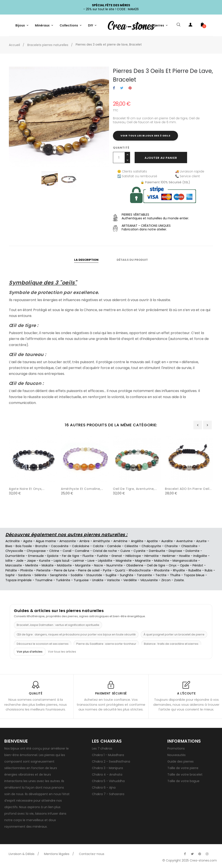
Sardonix (25, 575)
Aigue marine (46, 541)
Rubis (209, 570)
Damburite (157, 551)
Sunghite (127, 575)
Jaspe (31, 561)
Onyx (173, 565)
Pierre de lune (64, 570)
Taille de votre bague (183, 781)
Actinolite (13, 541)
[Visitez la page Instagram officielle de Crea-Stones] (207, 854)
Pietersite (43, 570)
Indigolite (200, 556)
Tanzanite (144, 575)
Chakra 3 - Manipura (107, 768)
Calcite (98, 546)
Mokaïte (48, 565)
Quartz (120, 570)
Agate (28, 541)
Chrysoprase (36, 551)
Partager (114, 88)
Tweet (122, 88)
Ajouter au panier (161, 158)
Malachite (162, 561)
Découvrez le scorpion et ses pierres (43, 644)
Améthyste (101, 541)
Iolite (9, 561)
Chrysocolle (14, 551)
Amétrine (120, 541)
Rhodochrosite (140, 570)
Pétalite (11, 570)
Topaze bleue (194, 575)
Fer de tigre (71, 556)
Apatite (152, 541)
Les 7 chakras (102, 748)
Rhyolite (179, 570)
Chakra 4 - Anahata (107, 774)
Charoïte (171, 546)
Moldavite (64, 565)
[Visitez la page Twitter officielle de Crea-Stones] (192, 854)
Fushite (103, 556)
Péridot (198, 565)
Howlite (184, 556)
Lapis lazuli (62, 561)
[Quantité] (119, 158)
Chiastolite (189, 546)
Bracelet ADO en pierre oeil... (188, 489)
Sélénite (41, 575)
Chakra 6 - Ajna (104, 788)
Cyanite (140, 551)
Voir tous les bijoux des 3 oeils (145, 136)
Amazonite (68, 541)
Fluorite (88, 556)
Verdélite (130, 580)
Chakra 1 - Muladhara (108, 755)
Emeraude (36, 556)
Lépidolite (105, 561)
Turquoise (81, 580)
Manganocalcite (185, 561)
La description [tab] (86, 260)
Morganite (83, 565)
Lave (91, 561)
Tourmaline (44, 580)
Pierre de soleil (89, 570)
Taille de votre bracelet (185, 774)
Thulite (175, 575)
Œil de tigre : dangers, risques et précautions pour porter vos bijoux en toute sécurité (76, 634)
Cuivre (125, 551)
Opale (184, 565)
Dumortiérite (15, 556)
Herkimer (169, 556)
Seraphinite (59, 575)
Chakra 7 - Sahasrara (108, 794)
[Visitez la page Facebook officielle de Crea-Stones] (185, 854)
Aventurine (184, 541)
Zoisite (179, 580)
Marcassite (14, 565)
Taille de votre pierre (183, 768)
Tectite (161, 575)
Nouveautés (176, 755)
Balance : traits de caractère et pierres (171, 644)
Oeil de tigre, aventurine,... (135, 489)
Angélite (137, 541)
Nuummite (115, 565)
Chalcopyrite (151, 546)
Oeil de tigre (156, 565)
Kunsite (45, 561)
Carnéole (114, 546)
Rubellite (195, 570)
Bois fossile (24, 546)
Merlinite (32, 565)
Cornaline (82, 551)
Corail (67, 551)
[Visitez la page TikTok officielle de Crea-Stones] (214, 852)
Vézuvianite (149, 580)
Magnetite (143, 561)
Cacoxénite (60, 546)
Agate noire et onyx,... (27, 489)
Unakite (98, 580)
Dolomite (193, 551)
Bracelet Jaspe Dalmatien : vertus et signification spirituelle (58, 625)
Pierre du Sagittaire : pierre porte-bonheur (106, 644)
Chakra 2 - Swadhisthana (111, 761)
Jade (20, 561)
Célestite (131, 546)
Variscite (113, 580)
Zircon (166, 580)
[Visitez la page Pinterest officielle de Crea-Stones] (200, 854)
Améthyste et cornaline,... (82, 489)
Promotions (176, 748)
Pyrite (107, 570)
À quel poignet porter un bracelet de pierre (174, 634)
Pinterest (130, 88)
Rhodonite (162, 570)
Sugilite (111, 575)
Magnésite (124, 561)
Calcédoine (81, 546)
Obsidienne (135, 565)
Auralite (167, 541)
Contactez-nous (92, 854)
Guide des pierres (180, 761)
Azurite (201, 541)
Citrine (54, 551)
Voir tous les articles (62, 652)
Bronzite (41, 546)
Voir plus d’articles (30, 652)
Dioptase (175, 551)
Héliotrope (133, 556)
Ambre (84, 541)
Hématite (152, 556)
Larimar (78, 561)
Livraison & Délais (22, 854)
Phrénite (27, 570)
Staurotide (94, 575)
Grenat (117, 556)
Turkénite (63, 580)
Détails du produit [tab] (132, 260)
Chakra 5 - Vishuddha (108, 781)
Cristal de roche (105, 551)
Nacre (99, 565)
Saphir (10, 575)
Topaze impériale (19, 580)
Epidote (53, 556)
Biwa (9, 546)
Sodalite (77, 575)
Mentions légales (57, 854)
